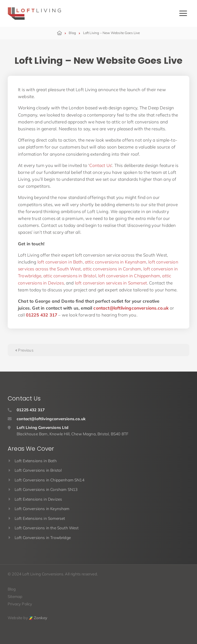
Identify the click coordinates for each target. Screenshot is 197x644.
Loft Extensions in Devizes (38, 499)
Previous (24, 350)
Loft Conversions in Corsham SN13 (46, 489)
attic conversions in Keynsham (116, 262)
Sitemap (15, 597)
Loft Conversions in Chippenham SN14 (50, 480)
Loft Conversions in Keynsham (42, 509)
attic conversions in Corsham (112, 269)
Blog (12, 589)
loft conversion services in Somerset (111, 283)
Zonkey (38, 618)
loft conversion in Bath (60, 262)
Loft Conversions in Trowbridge (43, 538)
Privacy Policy (20, 604)
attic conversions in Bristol (70, 276)
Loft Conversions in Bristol (38, 470)
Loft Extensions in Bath (36, 461)
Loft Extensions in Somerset (40, 518)
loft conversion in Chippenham (129, 276)
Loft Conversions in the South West (47, 528)
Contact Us (100, 165)
